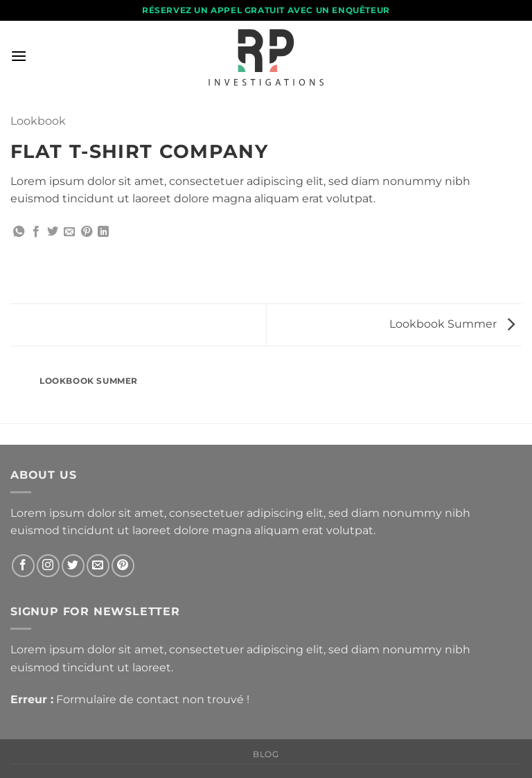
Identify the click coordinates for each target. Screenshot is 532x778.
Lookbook (38, 121)
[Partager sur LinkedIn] (103, 232)
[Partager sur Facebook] (36, 232)
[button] (19, 56)
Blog (266, 754)
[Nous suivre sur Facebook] (23, 566)
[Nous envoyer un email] (98, 566)
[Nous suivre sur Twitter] (73, 566)
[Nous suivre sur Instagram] (48, 566)
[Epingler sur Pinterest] (87, 232)
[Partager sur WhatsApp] (19, 232)
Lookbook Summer (452, 324)
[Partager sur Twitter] (53, 232)
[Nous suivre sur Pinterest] (123, 566)
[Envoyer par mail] (69, 232)
